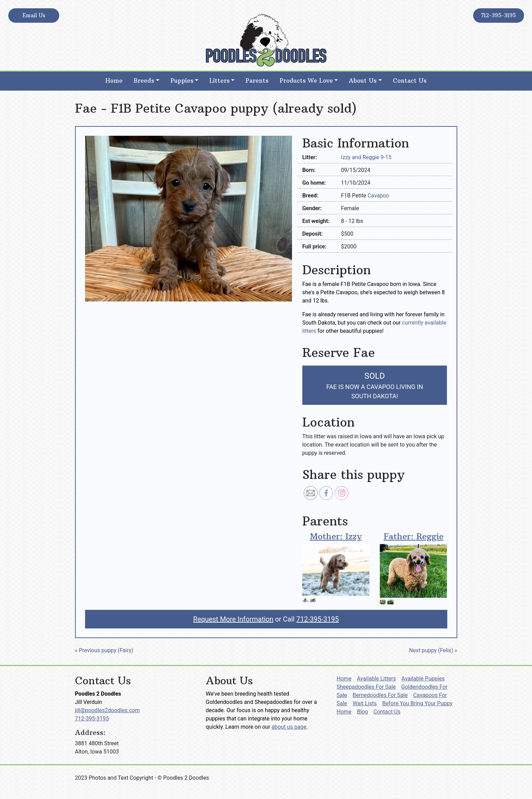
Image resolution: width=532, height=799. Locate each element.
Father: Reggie (414, 536)
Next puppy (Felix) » (433, 650)
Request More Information (233, 619)
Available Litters (377, 679)
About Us (363, 81)
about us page (289, 727)
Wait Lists (365, 703)
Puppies (182, 81)
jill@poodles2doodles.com (107, 710)
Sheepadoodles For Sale (366, 687)
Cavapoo (378, 196)
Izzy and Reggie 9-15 (366, 157)
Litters (220, 81)
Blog (363, 712)
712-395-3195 (498, 15)
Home (114, 81)
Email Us (34, 15)
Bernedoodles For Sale (380, 695)
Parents (257, 81)
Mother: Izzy (336, 536)
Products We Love (306, 81)
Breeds (144, 81)
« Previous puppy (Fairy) (104, 650)
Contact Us (410, 81)
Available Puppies (423, 679)
